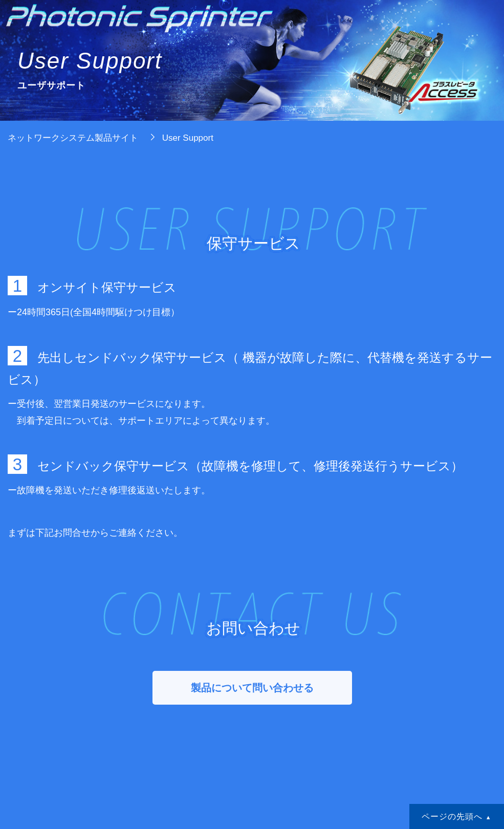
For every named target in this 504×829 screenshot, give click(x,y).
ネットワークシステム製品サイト (73, 138)
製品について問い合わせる (252, 688)
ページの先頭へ (452, 816)
